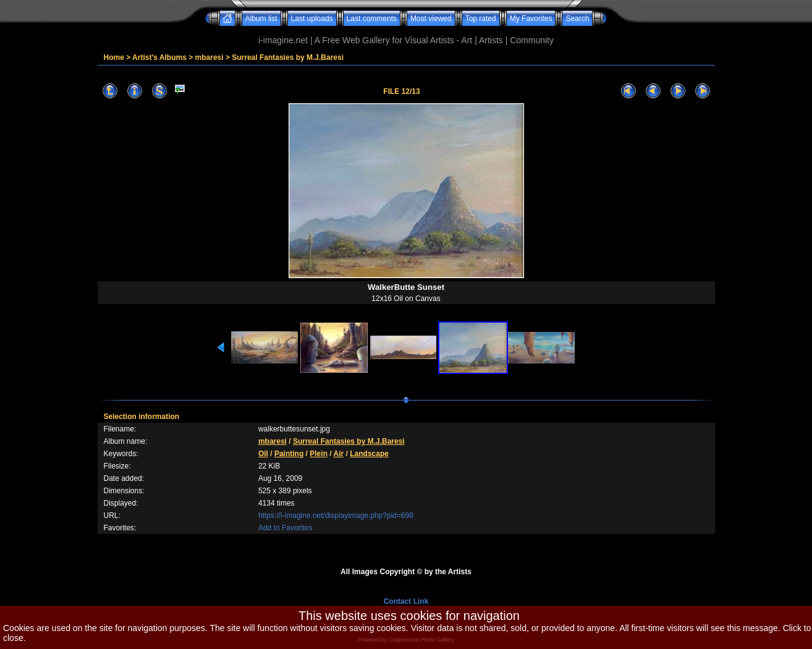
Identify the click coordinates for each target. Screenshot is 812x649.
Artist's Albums (159, 57)
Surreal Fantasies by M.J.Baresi (288, 57)
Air (339, 454)
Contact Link (406, 601)
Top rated (481, 19)
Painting (289, 454)
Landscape (369, 454)
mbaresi (209, 57)
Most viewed (431, 19)
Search (577, 19)
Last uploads (312, 19)
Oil (263, 454)
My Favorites (531, 19)
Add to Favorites (285, 528)
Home (114, 57)
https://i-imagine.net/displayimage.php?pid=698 (336, 515)
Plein (319, 454)
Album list (261, 19)
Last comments (372, 19)
